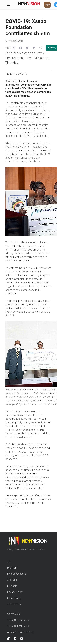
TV (9, 562)
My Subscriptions (17, 574)
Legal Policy (14, 598)
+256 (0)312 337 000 (19, 626)
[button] (14, 48)
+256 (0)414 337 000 (19, 620)
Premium (12, 568)
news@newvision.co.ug (20, 632)
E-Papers (12, 586)
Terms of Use (15, 604)
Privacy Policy (15, 592)
